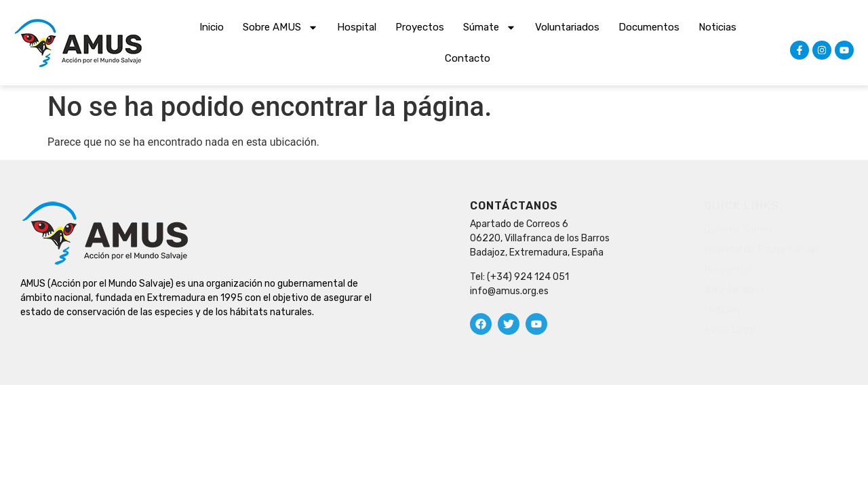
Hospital (357, 27)
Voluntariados (567, 27)
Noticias (717, 27)
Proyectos (420, 27)
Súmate (490, 27)
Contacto (468, 58)
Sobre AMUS (280, 27)
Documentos (649, 27)
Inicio (212, 27)
